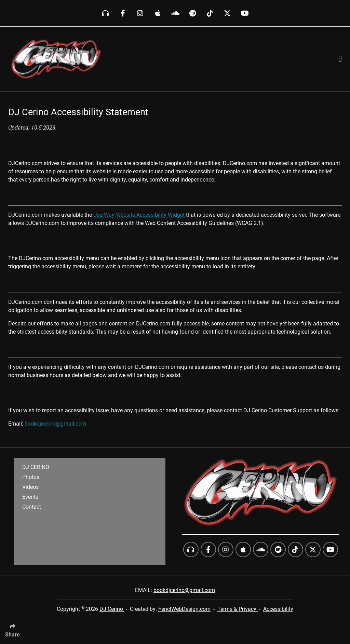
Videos (30, 487)
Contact (32, 507)
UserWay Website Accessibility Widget (139, 215)
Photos (31, 477)
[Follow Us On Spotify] (193, 13)
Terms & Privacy (238, 609)
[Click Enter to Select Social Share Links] (15, 628)
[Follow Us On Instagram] (140, 13)
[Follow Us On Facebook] (123, 13)
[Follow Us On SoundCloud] (175, 13)
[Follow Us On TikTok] (210, 13)
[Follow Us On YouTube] (245, 13)
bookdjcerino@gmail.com (55, 424)
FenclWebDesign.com (184, 609)
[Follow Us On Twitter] (227, 13)
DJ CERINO (36, 467)
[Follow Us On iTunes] (158, 13)
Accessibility (278, 609)
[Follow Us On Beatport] (105, 13)
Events (30, 497)
